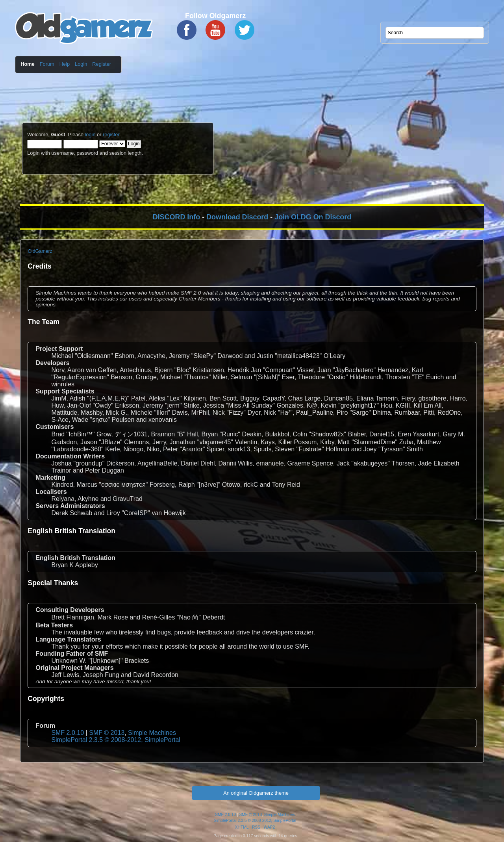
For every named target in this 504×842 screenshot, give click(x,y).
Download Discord (237, 217)
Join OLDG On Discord (313, 217)
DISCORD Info (176, 217)
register (111, 134)
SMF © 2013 (107, 733)
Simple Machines (152, 733)
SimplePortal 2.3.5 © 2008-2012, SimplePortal (116, 740)
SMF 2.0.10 (68, 733)
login (90, 134)
